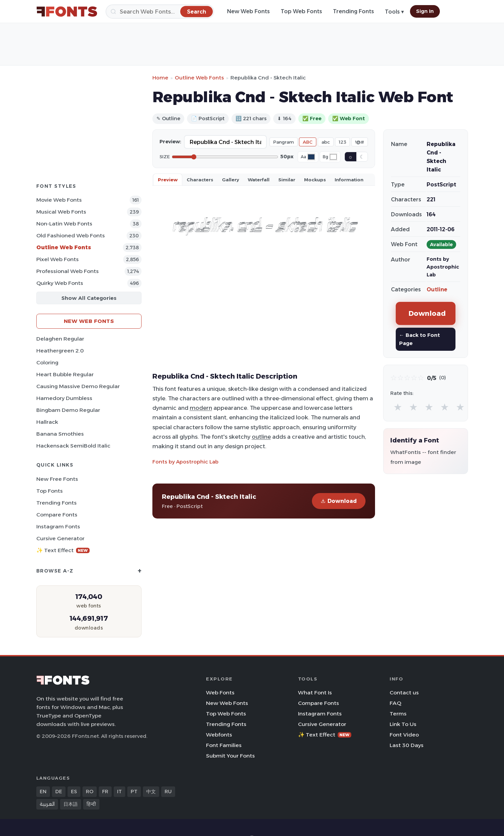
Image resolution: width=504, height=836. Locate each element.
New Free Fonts (57, 479)
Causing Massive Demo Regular (78, 386)
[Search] (160, 12)
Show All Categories (89, 298)
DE (59, 792)
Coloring (47, 362)
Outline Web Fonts (64, 247)
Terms (398, 714)
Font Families (224, 745)
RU (168, 792)
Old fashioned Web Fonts (71, 235)
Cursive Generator (60, 538)
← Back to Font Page (419, 339)
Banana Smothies (60, 434)
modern (201, 408)
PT (134, 792)
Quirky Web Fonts (60, 283)
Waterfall (259, 180)
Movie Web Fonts (59, 200)
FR (105, 792)
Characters (200, 180)
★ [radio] (398, 407)
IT (119, 792)
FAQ (395, 703)
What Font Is (315, 693)
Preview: (170, 142)
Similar (287, 180)
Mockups (315, 180)
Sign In (425, 11)
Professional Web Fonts (68, 271)
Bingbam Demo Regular (68, 410)
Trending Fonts (353, 11)
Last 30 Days (407, 745)
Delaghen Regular (60, 339)
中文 (151, 792)
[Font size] (225, 157)
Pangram (284, 142)
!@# (360, 142)
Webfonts (219, 735)
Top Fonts (50, 491)
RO (90, 792)
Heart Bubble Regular (65, 374)
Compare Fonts (57, 515)
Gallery (230, 180)
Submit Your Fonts (230, 756)
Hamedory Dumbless (64, 398)
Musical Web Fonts (61, 212)
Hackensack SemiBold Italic (73, 446)
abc (326, 142)
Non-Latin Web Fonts (64, 224)
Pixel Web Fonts (58, 259)
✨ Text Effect (63, 550)
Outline (437, 289)
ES (74, 792)
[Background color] (333, 157)
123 (342, 142)
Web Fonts (220, 693)
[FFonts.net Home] (67, 12)
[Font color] (311, 157)
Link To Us (403, 724)
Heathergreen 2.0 (60, 351)
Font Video (404, 735)
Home (160, 78)
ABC (308, 142)
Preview (168, 180)
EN (43, 792)
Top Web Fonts (301, 11)
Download (339, 501)
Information (349, 180)
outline (261, 437)
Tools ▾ (394, 12)
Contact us (404, 693)
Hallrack (47, 422)
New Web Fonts (248, 11)
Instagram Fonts (58, 526)
